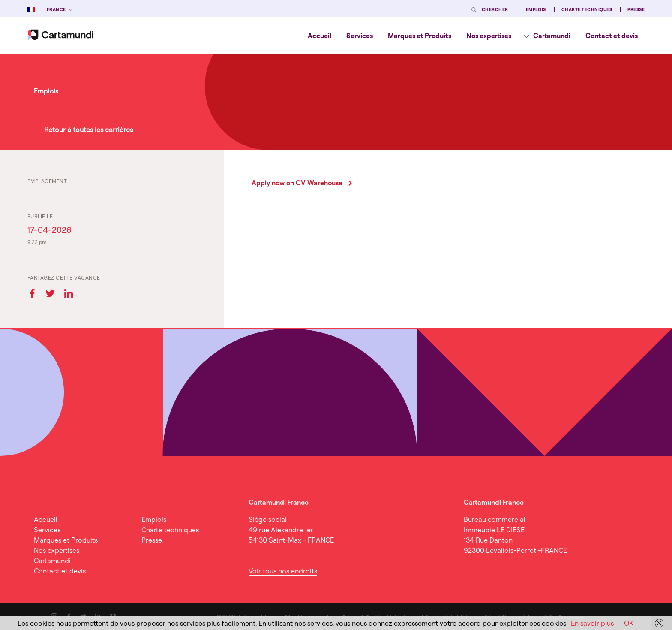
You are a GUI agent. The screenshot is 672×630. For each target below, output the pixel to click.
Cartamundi (552, 36)
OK (629, 623)
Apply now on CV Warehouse (297, 183)
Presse (636, 10)
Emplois (536, 10)
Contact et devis (612, 36)
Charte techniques (587, 10)
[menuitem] (319, 36)
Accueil (319, 36)
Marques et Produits (420, 36)
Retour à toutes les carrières (88, 130)
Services (360, 36)
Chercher (495, 10)
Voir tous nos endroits (283, 571)
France (56, 10)
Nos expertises (489, 36)
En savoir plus (592, 623)
